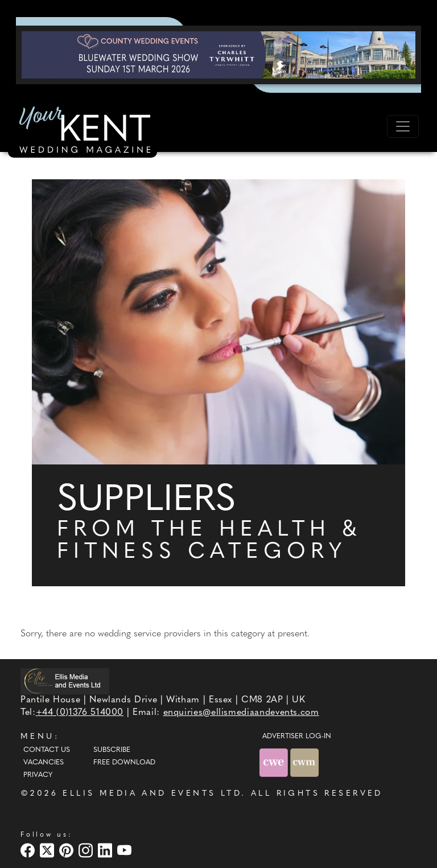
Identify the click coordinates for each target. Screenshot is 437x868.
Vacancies (44, 763)
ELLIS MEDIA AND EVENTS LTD (152, 794)
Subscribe (112, 750)
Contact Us (47, 750)
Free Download (124, 763)
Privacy (38, 775)
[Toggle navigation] (403, 126)
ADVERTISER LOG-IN (297, 737)
